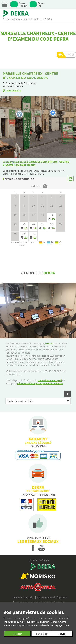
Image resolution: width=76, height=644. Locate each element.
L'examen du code (23, 597)
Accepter (17, 634)
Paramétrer (42, 634)
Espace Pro (41, 4)
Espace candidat (23, 4)
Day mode (51, 218)
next (45, 186)
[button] (38, 394)
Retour (70, 55)
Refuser (62, 634)
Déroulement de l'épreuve (52, 597)
